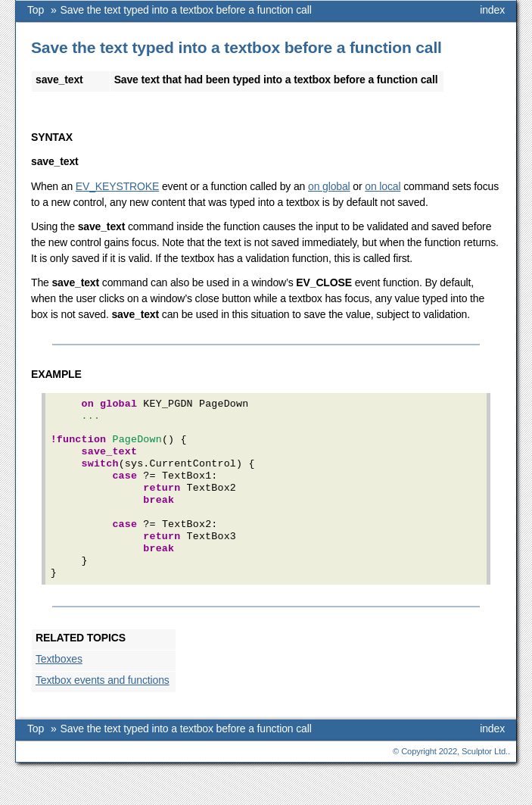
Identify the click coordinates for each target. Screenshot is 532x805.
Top (36, 10)
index (492, 10)
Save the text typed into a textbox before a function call (186, 10)
